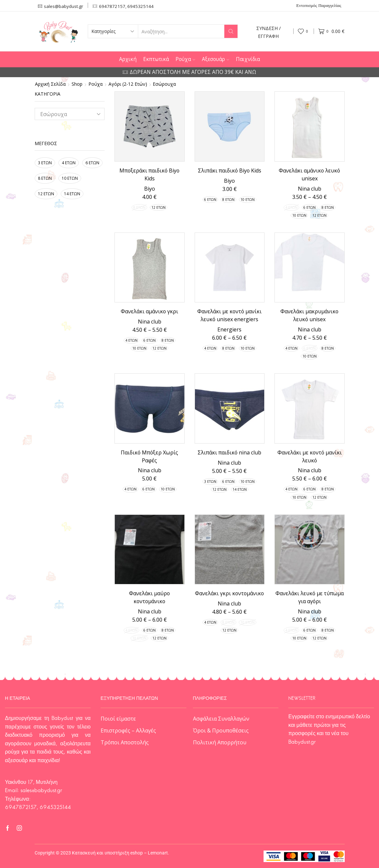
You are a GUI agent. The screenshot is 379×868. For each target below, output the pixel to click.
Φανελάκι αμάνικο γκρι (149, 311)
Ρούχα (185, 59)
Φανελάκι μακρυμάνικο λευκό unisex (309, 315)
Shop (77, 84)
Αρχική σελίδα (50, 84)
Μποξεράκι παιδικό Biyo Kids (149, 174)
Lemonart (158, 853)
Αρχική (128, 59)
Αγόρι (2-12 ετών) (128, 84)
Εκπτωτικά (156, 59)
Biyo (150, 189)
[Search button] (231, 31)
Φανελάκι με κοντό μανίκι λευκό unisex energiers (229, 315)
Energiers (229, 329)
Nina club (310, 189)
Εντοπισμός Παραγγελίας (319, 6)
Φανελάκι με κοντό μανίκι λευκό (310, 456)
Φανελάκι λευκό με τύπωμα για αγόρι (310, 597)
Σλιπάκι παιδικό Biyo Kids (230, 170)
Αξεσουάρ (216, 59)
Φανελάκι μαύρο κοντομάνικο (149, 597)
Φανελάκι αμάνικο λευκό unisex (309, 174)
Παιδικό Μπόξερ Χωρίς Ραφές (149, 456)
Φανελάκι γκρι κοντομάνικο (229, 593)
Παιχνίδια (248, 59)
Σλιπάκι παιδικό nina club (229, 452)
